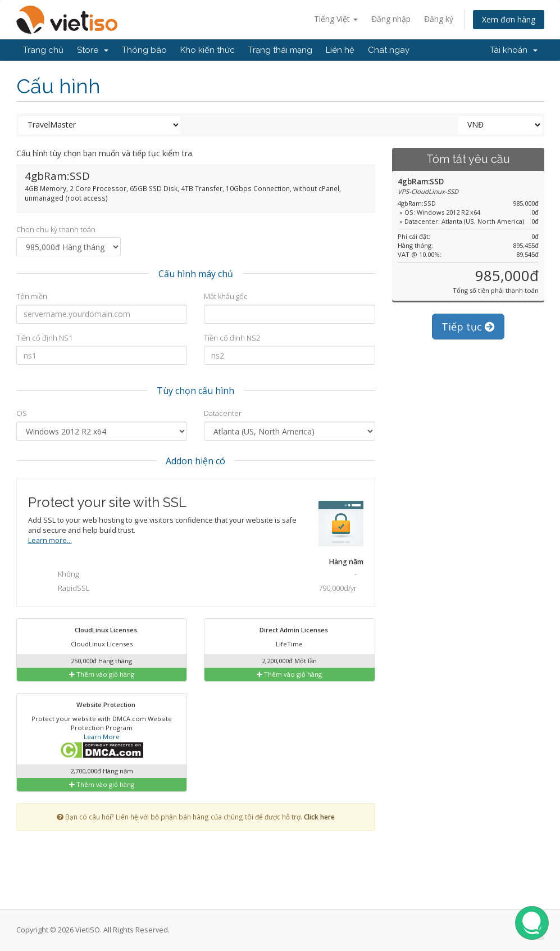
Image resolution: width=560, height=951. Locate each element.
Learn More (102, 737)
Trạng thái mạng (280, 50)
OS (22, 413)
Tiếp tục (468, 327)
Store (93, 50)
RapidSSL (198, 589)
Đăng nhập (391, 19)
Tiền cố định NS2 (232, 338)
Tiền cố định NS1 (44, 338)
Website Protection (99, 705)
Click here (319, 817)
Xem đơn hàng (509, 19)
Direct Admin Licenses (287, 631)
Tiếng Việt (336, 19)
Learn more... (50, 540)
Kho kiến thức (208, 50)
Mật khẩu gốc (226, 296)
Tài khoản (514, 50)
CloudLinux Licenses (99, 631)
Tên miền (32, 296)
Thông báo (144, 50)
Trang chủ (43, 50)
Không (198, 575)
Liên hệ (340, 50)
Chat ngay (389, 50)
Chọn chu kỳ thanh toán (56, 229)
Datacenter (223, 413)
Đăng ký (439, 19)
